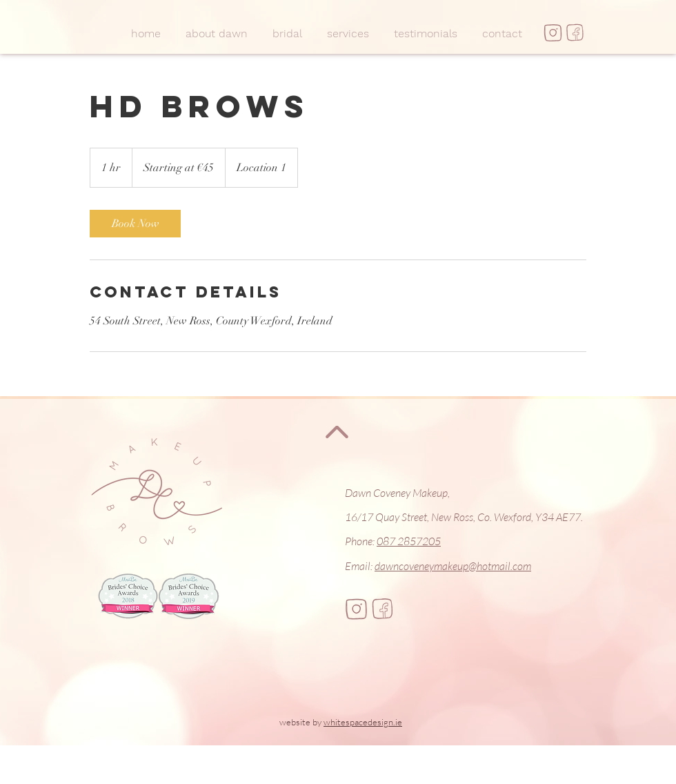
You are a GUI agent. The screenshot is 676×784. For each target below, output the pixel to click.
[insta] (553, 33)
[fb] (575, 33)
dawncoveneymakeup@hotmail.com (453, 566)
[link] (135, 224)
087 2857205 (409, 541)
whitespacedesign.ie (363, 722)
